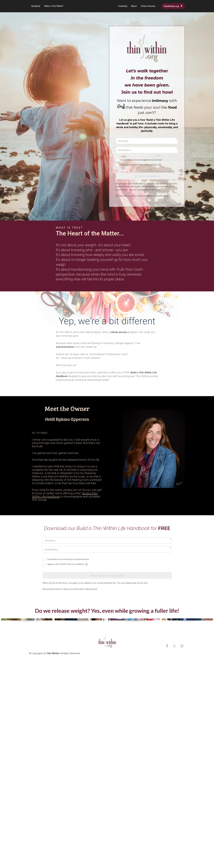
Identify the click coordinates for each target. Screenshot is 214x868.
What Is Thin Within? (54, 6)
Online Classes (148, 6)
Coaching (123, 6)
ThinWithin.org (173, 6)
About (134, 6)
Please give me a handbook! (107, 576)
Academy (36, 6)
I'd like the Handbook (147, 176)
